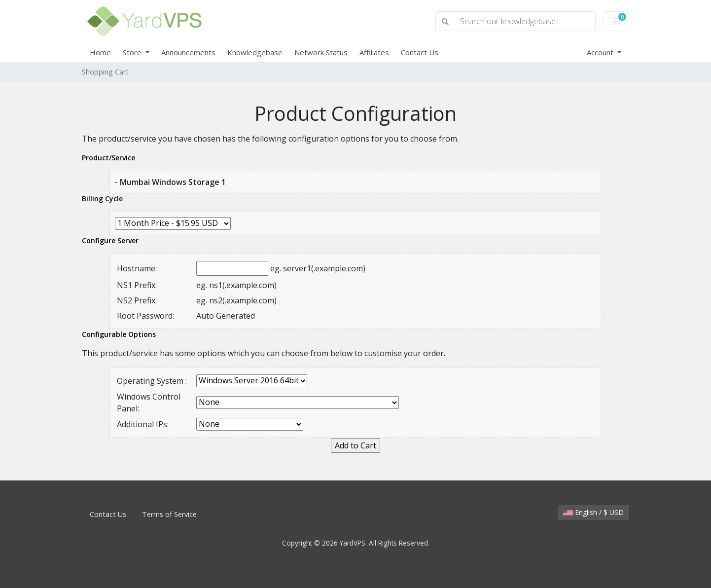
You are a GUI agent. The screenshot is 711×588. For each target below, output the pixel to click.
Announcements (188, 52)
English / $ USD (593, 512)
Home (100, 52)
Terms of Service (169, 514)
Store (133, 52)
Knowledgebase (255, 52)
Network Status (321, 52)
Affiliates (374, 52)
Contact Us (420, 52)
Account (601, 52)
